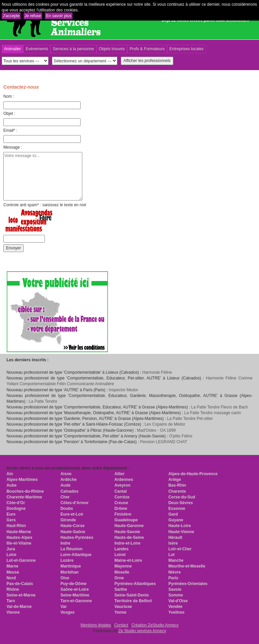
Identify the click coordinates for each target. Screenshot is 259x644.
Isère (173, 543)
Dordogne (16, 509)
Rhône (13, 589)
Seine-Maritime (75, 595)
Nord (11, 578)
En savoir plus (59, 16)
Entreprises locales (186, 49)
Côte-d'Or (16, 503)
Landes (121, 549)
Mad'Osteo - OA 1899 (156, 430)
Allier (119, 474)
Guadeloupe (126, 520)
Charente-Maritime (24, 497)
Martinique (71, 566)
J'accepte (11, 16)
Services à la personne (74, 49)
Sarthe (121, 589)
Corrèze (122, 497)
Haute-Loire (180, 526)
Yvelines (176, 612)
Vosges (67, 612)
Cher (65, 497)
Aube (11, 485)
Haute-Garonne (129, 526)
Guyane (176, 520)
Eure (11, 514)
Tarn (11, 601)
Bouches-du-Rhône (25, 491)
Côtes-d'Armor (75, 503)
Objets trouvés (112, 49)
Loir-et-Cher (180, 549)
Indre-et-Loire (127, 543)
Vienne (13, 612)
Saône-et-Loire (75, 589)
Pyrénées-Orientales (188, 584)
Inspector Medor (124, 390)
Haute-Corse (72, 526)
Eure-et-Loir (72, 514)
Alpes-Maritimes (22, 480)
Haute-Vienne (181, 532)
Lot (171, 555)
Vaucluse (123, 607)
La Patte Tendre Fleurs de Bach (220, 407)
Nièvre (175, 572)
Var (64, 607)
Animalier (12, 49)
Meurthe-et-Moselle (187, 566)
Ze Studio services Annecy (142, 631)
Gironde (68, 520)
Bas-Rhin (177, 485)
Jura (11, 549)
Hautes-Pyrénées (77, 538)
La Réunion (71, 549)
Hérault (175, 538)
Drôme (121, 509)
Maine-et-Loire (128, 560)
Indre (65, 543)
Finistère (123, 514)
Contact (121, 625)
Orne (119, 578)
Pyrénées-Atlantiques (135, 584)
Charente (177, 491)
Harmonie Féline (157, 372)
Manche (176, 560)
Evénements (37, 49)
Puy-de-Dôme (73, 584)
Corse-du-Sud (182, 497)
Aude (65, 485)
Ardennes (124, 480)
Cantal (121, 491)
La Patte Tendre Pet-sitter (190, 419)
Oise (65, 578)
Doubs (67, 509)
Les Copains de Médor (165, 424)
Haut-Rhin (16, 526)
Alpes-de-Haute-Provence (193, 474)
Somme (176, 595)
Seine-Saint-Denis (132, 595)
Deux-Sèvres (181, 503)
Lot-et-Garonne (21, 560)
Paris (173, 578)
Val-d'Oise (178, 601)
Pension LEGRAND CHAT (164, 442)
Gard (173, 514)
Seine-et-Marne (21, 595)
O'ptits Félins (181, 436)
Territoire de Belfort (133, 601)
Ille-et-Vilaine (19, 543)
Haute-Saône (73, 532)
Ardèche (68, 480)
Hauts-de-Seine (129, 538)
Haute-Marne (19, 532)
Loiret (120, 555)
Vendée (175, 607)
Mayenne (123, 566)
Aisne (66, 474)
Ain (10, 474)
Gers (11, 520)
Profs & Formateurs (147, 49)
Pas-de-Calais (20, 584)
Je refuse (33, 16)
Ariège (175, 480)
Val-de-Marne (19, 607)
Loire (11, 555)
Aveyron (122, 485)
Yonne (120, 612)
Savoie (175, 589)
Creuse (121, 503)
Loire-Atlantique (76, 555)
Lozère (67, 560)
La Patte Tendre (43, 401)
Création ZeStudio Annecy (155, 625)
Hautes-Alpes (19, 538)
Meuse (13, 572)
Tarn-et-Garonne (76, 601)
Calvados (69, 491)
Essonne (177, 509)
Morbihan (69, 572)
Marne (12, 566)
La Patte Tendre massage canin (213, 413)
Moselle (122, 572)
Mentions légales (96, 625)
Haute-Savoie (127, 532)
